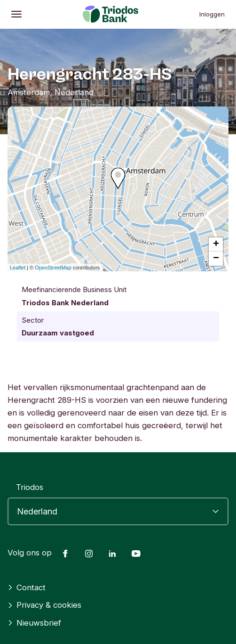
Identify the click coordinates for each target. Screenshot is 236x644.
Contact (27, 587)
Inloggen (212, 14)
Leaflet (18, 268)
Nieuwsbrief (34, 623)
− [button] (216, 259)
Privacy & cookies (44, 605)
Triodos (30, 487)
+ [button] (216, 245)
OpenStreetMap (53, 268)
